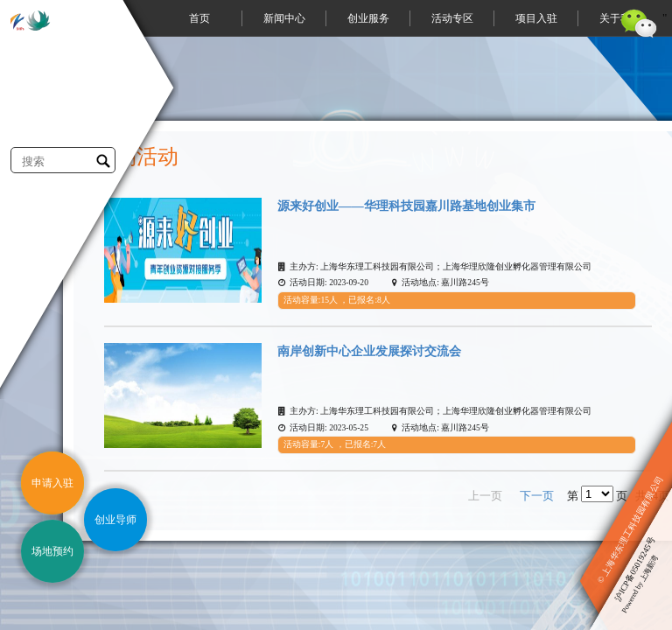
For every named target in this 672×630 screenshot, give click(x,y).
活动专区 (452, 18)
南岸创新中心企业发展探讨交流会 (369, 351)
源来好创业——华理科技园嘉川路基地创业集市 (406, 206)
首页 (199, 18)
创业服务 (368, 18)
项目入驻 (536, 18)
